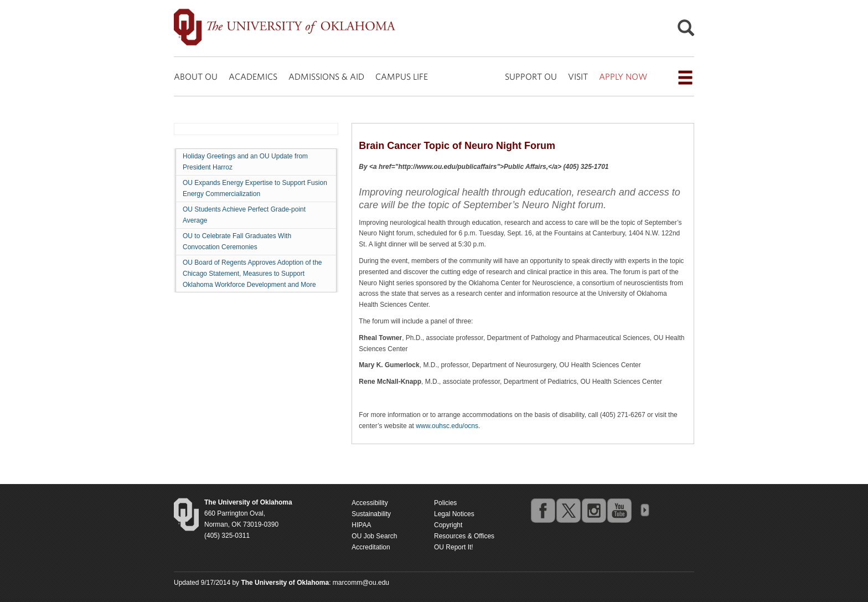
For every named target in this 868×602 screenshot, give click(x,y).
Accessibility (370, 503)
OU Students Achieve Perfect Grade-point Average (244, 215)
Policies (445, 503)
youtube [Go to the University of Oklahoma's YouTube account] (619, 510)
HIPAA (361, 525)
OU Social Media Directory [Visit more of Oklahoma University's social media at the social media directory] (644, 510)
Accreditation (371, 547)
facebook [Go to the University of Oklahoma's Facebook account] (542, 510)
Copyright (448, 525)
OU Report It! (454, 547)
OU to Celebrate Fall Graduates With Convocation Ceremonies (237, 241)
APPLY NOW (623, 76)
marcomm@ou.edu (361, 583)
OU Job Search (374, 536)
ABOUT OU (196, 76)
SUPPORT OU (531, 76)
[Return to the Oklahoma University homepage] (248, 502)
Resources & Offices (464, 536)
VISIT (578, 76)
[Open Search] (686, 31)
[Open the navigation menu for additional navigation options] (685, 78)
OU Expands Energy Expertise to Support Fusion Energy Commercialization (255, 188)
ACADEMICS (253, 76)
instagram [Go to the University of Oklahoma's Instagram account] (593, 510)
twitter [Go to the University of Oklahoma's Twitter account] (568, 510)
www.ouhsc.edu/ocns (447, 426)
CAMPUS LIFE (402, 76)
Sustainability (371, 514)
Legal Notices (454, 514)
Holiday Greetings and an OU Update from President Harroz (245, 162)
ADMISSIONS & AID (326, 76)
